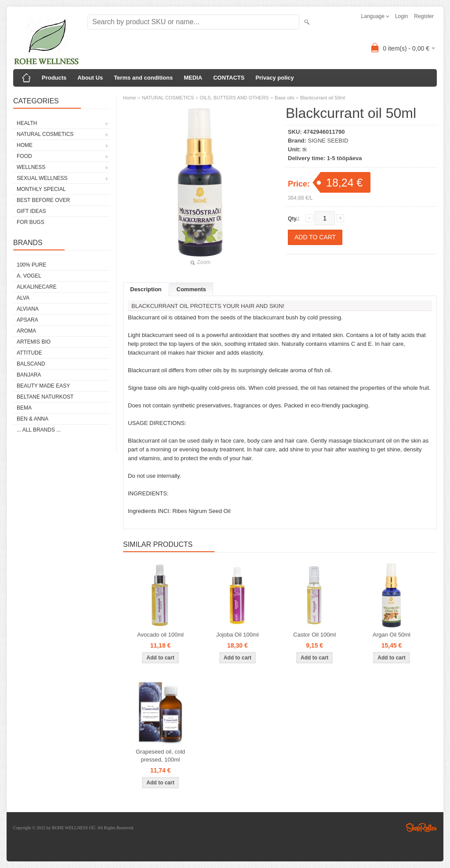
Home (129, 98)
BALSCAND (31, 364)
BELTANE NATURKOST (45, 397)
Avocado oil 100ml (160, 635)
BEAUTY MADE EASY (43, 386)
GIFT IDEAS (31, 211)
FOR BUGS (31, 222)
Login (401, 16)
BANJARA (29, 375)
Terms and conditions (143, 78)
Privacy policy (274, 78)
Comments (191, 289)
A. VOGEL (29, 276)
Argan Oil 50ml (392, 635)
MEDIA (193, 78)
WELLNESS (31, 167)
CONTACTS (229, 78)
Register (424, 16)
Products (54, 78)
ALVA (23, 298)
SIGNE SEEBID (328, 141)
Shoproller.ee (421, 828)
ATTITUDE (29, 353)
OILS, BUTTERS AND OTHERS (234, 98)
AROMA (26, 331)
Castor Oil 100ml (314, 635)
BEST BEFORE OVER (43, 200)
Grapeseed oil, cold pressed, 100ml (160, 756)
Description (146, 289)
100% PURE (31, 265)
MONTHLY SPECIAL (41, 189)
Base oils (285, 98)
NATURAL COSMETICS (45, 134)
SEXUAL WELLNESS (42, 178)
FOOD (24, 156)
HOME (25, 145)
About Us (90, 78)
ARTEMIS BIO (34, 342)
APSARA (27, 320)
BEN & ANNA (33, 419)
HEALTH (27, 123)
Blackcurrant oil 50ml (323, 98)
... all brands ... (39, 430)
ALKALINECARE (37, 287)
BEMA (24, 408)
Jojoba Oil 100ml (238, 635)
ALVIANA (28, 309)
